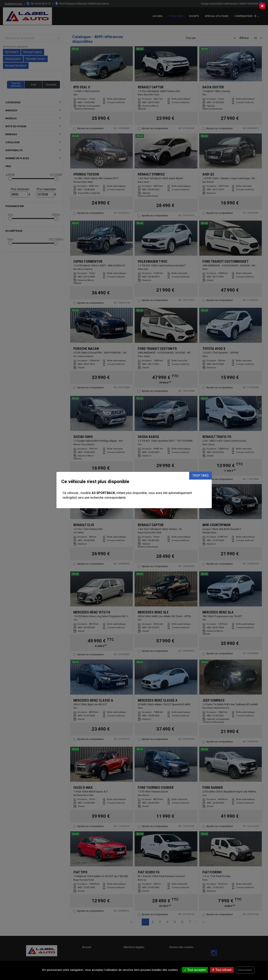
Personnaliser (245, 970)
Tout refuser (222, 970)
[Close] (262, 6)
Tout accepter (195, 970)
